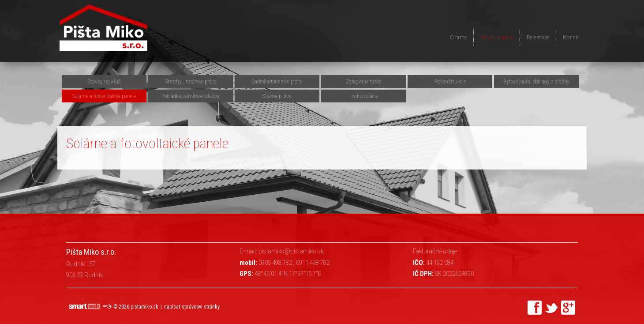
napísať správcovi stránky (192, 307)
